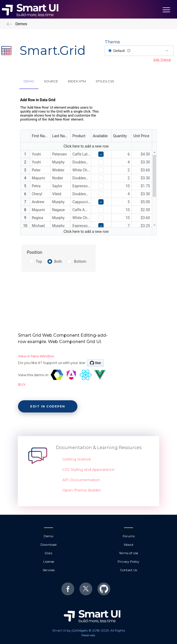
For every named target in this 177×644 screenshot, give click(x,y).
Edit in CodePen (48, 406)
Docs (48, 553)
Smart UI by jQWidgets (70, 630)
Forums (129, 536)
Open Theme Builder (82, 490)
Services (49, 570)
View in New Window (36, 356)
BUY (22, 384)
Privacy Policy (129, 561)
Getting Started (76, 459)
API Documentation (81, 480)
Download (48, 545)
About (129, 545)
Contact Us (129, 570)
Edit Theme (162, 59)
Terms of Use (129, 553)
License (49, 561)
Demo (48, 536)
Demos (17, 24)
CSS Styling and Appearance (88, 469)
